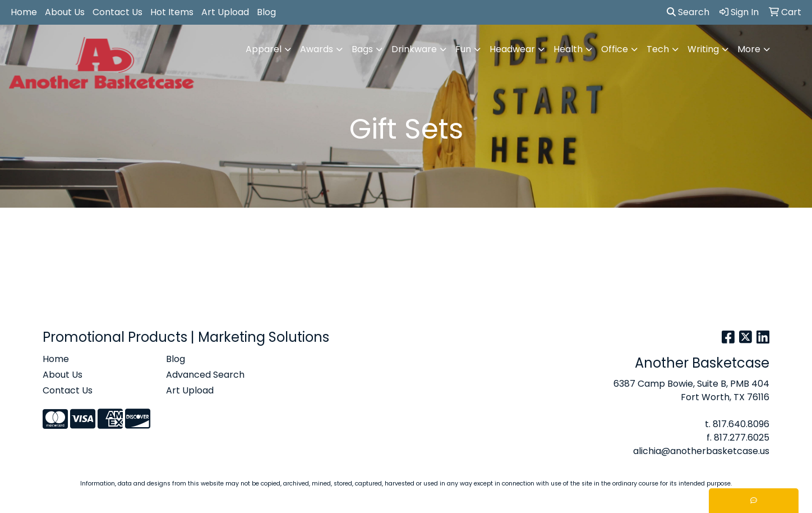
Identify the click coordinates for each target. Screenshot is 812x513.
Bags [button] (362, 49)
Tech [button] (658, 49)
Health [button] (568, 49)
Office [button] (615, 49)
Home (24, 12)
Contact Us (117, 12)
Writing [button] (703, 49)
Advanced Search (205, 375)
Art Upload (225, 12)
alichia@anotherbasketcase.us (701, 451)
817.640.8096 (741, 424)
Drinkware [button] (414, 49)
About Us (65, 12)
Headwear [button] (512, 49)
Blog (266, 12)
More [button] (749, 49)
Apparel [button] (264, 49)
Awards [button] (317, 49)
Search (688, 12)
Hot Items (172, 12)
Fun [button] (463, 49)
